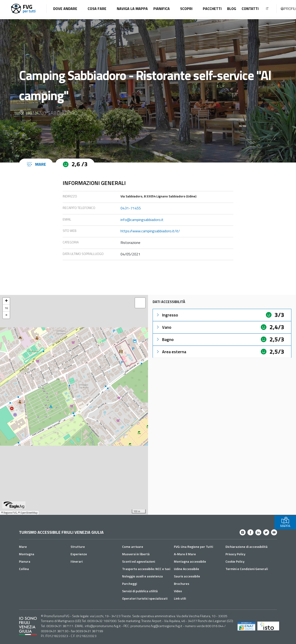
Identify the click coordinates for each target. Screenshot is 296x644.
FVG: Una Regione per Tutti (193, 547)
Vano (163, 327)
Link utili (180, 598)
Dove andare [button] (65, 9)
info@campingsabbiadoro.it (142, 220)
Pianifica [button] (162, 9)
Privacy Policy (235, 554)
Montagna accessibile (190, 561)
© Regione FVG (9, 513)
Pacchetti (212, 9)
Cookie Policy (235, 561)
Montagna (27, 554)
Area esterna (171, 352)
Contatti (250, 9)
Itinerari (77, 561)
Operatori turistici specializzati (145, 598)
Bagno (165, 339)
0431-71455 (131, 208)
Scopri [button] (186, 9)
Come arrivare (133, 547)
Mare (23, 547)
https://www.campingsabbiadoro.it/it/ (150, 231)
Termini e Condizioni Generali (247, 569)
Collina (24, 569)
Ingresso (167, 315)
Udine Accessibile (187, 569)
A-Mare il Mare (185, 554)
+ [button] (6, 301)
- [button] (6, 315)
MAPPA (285, 522)
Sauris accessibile (187, 576)
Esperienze (79, 554)
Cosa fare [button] (97, 9)
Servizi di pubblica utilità (140, 591)
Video (178, 591)
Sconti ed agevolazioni (139, 561)
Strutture (78, 547)
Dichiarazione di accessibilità (247, 547)
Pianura (25, 561)
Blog (232, 9)
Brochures (182, 584)
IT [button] (267, 9)
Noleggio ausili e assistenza (142, 576)
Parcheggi (129, 584)
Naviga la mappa (132, 9)
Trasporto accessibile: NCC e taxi (146, 569)
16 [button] (6, 308)
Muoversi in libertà (136, 554)
